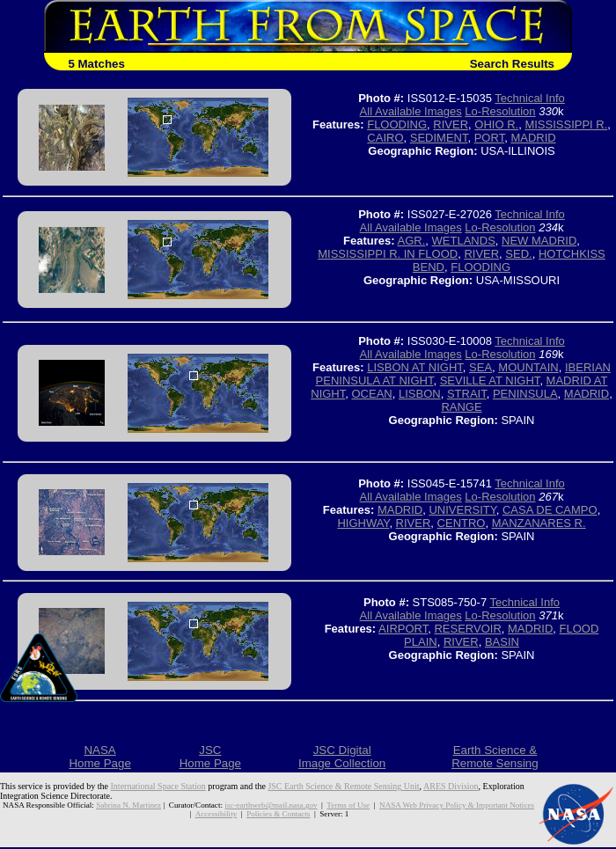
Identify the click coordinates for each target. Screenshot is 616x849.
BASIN (502, 642)
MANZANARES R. (539, 523)
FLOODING (397, 124)
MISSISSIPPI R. (566, 124)
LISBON (420, 394)
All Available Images (411, 111)
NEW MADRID (539, 241)
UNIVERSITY (462, 510)
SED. (518, 254)
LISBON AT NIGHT (415, 367)
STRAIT (467, 394)
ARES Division (451, 786)
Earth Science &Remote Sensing (495, 757)
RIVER (451, 124)
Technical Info (530, 98)
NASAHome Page (99, 757)
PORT (489, 138)
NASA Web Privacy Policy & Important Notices (457, 805)
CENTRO (462, 523)
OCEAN (371, 394)
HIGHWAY (363, 523)
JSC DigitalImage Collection (342, 757)
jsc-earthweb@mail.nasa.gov (271, 805)
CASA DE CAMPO (550, 510)
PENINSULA (525, 394)
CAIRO (385, 138)
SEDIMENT (439, 138)
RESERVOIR (467, 629)
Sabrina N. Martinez (128, 805)
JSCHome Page (210, 757)
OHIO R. (496, 124)
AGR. (412, 241)
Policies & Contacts (278, 814)
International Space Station (158, 786)
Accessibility (216, 814)
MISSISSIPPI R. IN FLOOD (388, 254)
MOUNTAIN (528, 367)
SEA (480, 367)
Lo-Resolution (500, 111)
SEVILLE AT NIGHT (490, 381)
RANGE (461, 407)
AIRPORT (403, 629)
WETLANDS (464, 241)
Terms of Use (348, 805)
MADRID (533, 138)
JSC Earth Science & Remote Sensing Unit (343, 786)
